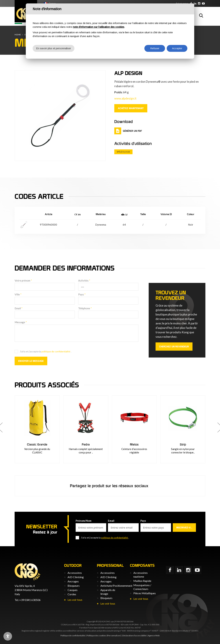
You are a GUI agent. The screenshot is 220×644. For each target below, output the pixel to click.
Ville (18, 294)
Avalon (37, 444)
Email (19, 308)
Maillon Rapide (142, 581)
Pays (82, 294)
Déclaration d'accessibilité (134, 636)
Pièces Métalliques (145, 593)
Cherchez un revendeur (174, 347)
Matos (183, 444)
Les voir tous (75, 600)
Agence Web (154, 636)
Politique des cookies (96, 636)
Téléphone (85, 308)
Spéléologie (123, 152)
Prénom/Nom (84, 521)
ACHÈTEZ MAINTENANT (131, 108)
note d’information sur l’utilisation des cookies (99, 27)
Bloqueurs (74, 586)
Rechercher (201, 15)
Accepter (177, 48)
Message (21, 322)
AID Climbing (76, 577)
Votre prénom (23, 280)
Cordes (72, 594)
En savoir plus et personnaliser (54, 48)
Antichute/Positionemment (116, 586)
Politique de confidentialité (73, 636)
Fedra (134, 444)
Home (18, 35)
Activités (84, 280)
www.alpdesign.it (125, 98)
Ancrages (73, 581)
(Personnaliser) (114, 636)
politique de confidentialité (56, 351)
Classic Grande (86, 444)
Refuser (155, 48)
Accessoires (75, 573)
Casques (73, 590)
